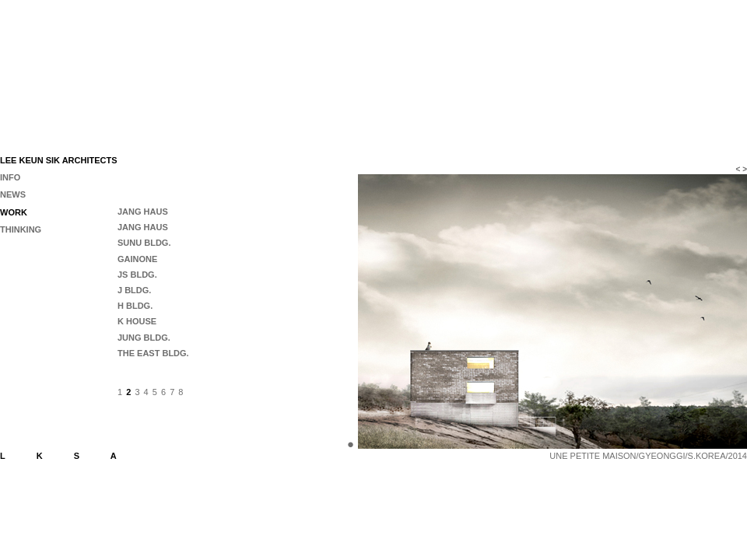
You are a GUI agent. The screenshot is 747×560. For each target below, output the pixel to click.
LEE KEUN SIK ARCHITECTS (59, 160)
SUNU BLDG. (144, 243)
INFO (10, 177)
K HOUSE (137, 321)
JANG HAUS (143, 212)
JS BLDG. (137, 275)
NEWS (13, 194)
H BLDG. (135, 306)
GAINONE (137, 259)
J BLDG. (134, 290)
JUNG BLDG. (144, 338)
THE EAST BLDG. (153, 353)
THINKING (21, 229)
